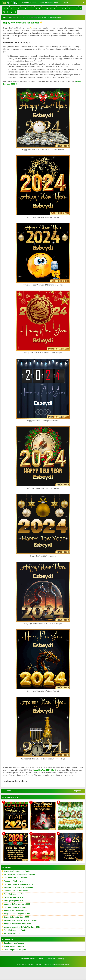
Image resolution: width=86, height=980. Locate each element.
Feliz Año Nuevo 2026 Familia (15, 929)
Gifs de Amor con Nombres (14, 946)
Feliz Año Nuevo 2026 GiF (14, 893)
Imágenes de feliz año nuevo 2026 (17, 903)
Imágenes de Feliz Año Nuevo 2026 (17, 923)
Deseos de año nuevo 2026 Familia (17, 870)
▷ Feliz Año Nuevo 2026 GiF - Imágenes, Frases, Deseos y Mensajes (46, 964)
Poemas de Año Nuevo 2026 (15, 880)
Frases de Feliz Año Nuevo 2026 (16, 890)
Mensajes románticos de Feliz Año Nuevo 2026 (22, 926)
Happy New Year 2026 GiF (14, 897)
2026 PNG (65, 3)
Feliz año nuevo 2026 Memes (15, 907)
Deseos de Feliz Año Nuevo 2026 (16, 916)
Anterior (8, 790)
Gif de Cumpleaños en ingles (15, 949)
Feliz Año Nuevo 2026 (12, 933)
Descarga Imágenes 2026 (14, 900)
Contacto (41, 958)
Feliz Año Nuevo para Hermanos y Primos (20, 874)
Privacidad (51, 958)
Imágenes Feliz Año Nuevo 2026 (16, 910)
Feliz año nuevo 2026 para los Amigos (18, 884)
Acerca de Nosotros (28, 958)
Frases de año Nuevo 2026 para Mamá (18, 887)
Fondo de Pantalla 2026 (49, 3)
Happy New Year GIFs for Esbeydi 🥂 (21, 22)
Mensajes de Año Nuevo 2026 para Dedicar (20, 920)
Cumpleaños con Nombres (14, 942)
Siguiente (78, 790)
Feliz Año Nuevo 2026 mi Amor (16, 877)
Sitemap (61, 958)
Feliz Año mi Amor (29, 3)
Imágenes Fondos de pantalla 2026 (17, 913)
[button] (4, 8)
